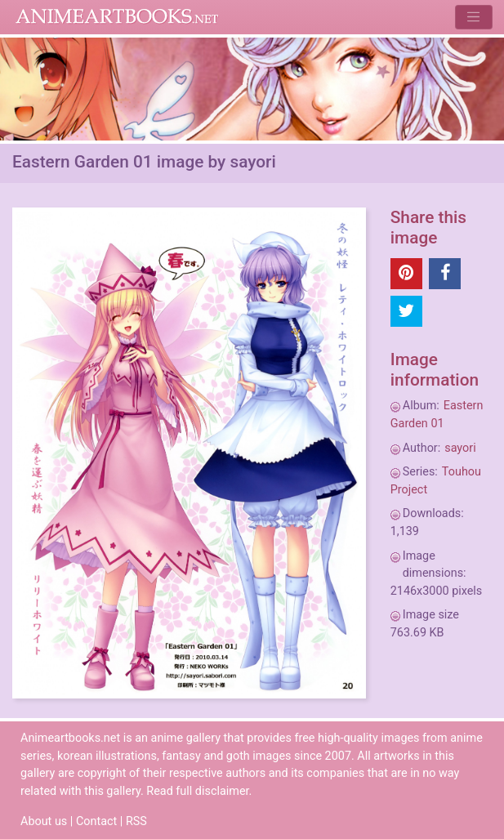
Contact (96, 821)
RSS (136, 821)
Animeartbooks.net (117, 17)
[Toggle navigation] (473, 17)
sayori (460, 448)
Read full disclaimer (197, 791)
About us (44, 821)
